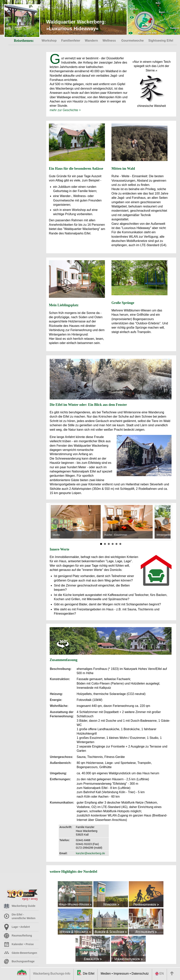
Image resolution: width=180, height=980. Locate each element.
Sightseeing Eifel (161, 41)
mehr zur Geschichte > (65, 110)
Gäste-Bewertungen (18, 953)
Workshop (49, 41)
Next (166, 522)
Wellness (110, 41)
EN (159, 974)
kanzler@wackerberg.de (90, 853)
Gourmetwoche (132, 41)
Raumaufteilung (15, 936)
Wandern (91, 41)
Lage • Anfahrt (14, 927)
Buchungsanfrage (17, 961)
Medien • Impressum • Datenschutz (125, 974)
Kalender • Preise (16, 944)
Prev (56, 522)
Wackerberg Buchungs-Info (52, 974)
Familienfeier (71, 41)
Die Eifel (85, 973)
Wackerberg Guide (17, 906)
